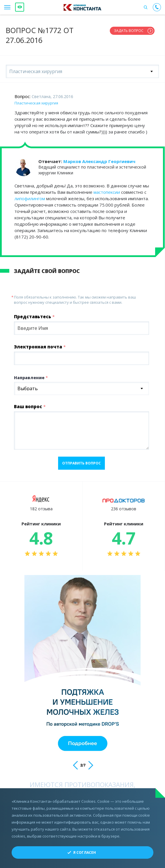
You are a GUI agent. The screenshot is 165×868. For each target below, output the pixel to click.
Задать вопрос (129, 31)
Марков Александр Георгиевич (99, 161)
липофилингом (30, 198)
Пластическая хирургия (36, 103)
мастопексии (107, 192)
